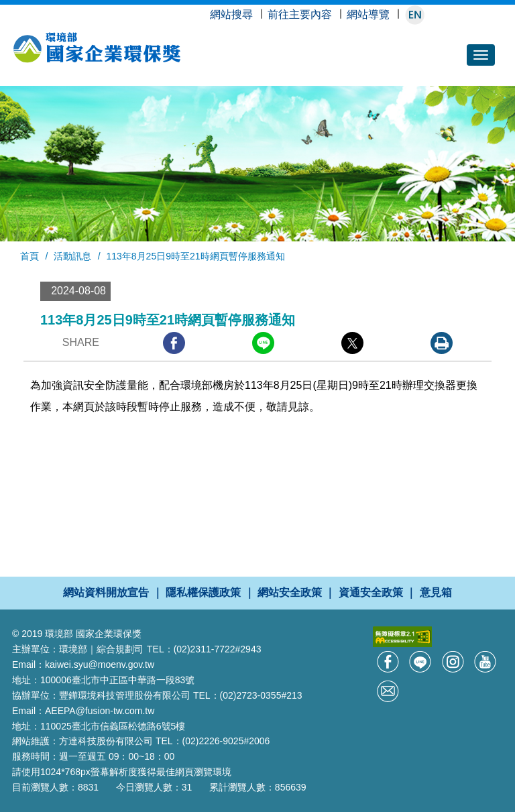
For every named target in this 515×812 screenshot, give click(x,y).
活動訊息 (72, 256)
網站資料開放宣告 (106, 592)
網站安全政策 (290, 592)
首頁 (30, 256)
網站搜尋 (231, 14)
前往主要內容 (300, 14)
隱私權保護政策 (203, 592)
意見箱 (436, 592)
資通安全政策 (371, 592)
